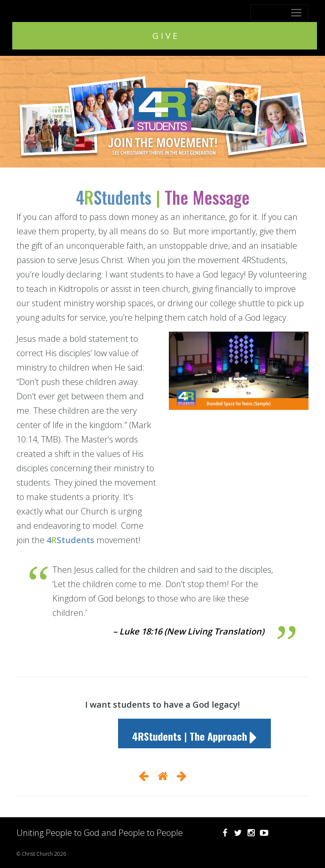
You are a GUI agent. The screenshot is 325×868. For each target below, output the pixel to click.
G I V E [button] (165, 36)
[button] (194, 733)
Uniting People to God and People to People (100, 833)
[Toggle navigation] (279, 13)
